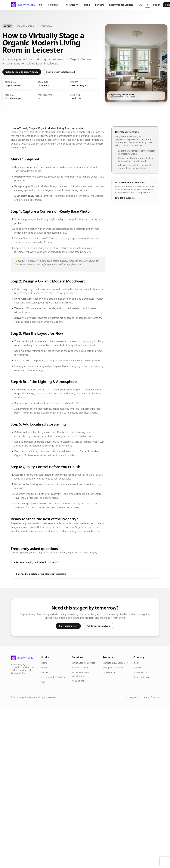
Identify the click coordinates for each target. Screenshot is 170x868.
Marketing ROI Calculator (115, 663)
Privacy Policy (140, 672)
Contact (137, 668)
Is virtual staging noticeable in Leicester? (37, 562)
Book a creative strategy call (60, 72)
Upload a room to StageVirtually (22, 72)
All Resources (109, 672)
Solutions (55, 5)
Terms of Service (142, 677)
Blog (136, 663)
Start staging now (68, 626)
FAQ (140, 5)
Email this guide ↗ (125, 198)
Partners (100, 5)
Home (41, 5)
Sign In (157, 5)
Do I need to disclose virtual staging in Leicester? (41, 574)
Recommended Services (121, 5)
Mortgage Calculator (113, 668)
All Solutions (78, 681)
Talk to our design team (98, 626)
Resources (71, 5)
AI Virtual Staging (81, 668)
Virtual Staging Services (84, 663)
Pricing (86, 5)
